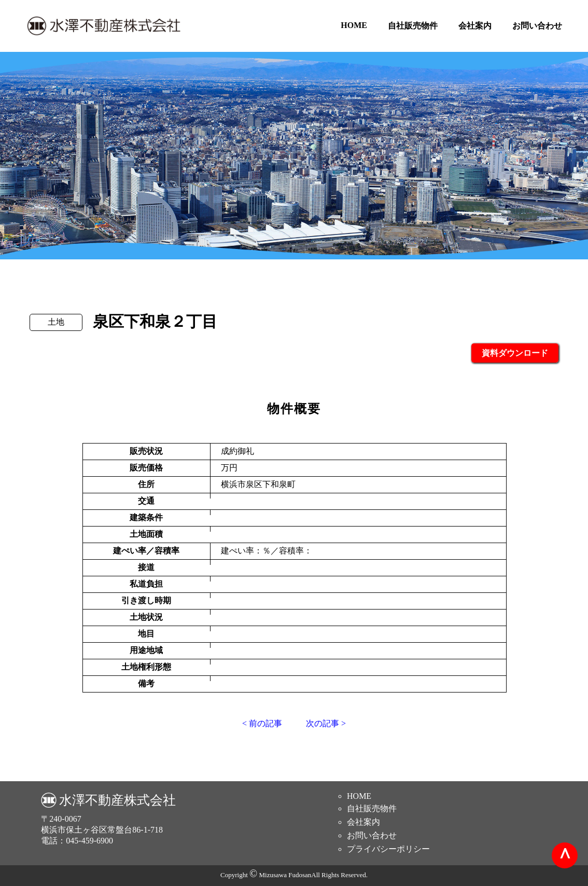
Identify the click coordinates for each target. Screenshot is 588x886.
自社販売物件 (413, 26)
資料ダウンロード (515, 353)
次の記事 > (326, 723)
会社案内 (475, 26)
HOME (354, 25)
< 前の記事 (262, 723)
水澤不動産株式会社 (117, 800)
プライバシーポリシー (388, 849)
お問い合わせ (537, 26)
